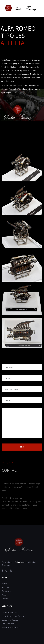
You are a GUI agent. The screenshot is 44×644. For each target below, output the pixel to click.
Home (4, 584)
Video (4, 595)
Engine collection (9, 624)
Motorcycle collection (11, 627)
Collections (7, 591)
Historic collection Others (13, 616)
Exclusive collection (10, 620)
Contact (5, 599)
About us (5, 587)
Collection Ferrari (9, 612)
